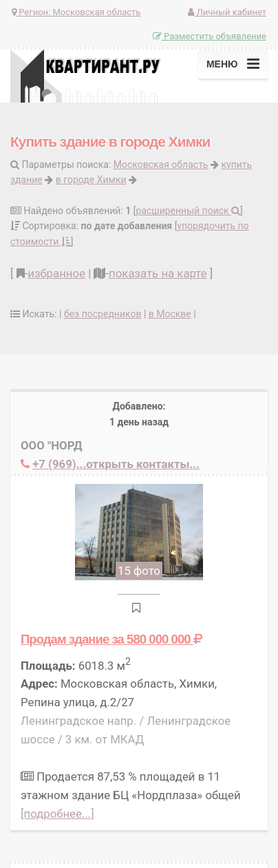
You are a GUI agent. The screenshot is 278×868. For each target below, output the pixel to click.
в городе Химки (91, 180)
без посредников (103, 314)
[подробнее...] (57, 814)
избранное (56, 273)
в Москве (170, 314)
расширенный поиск (189, 211)
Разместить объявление (210, 36)
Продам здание (111, 639)
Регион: (76, 12)
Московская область (161, 165)
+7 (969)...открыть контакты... (116, 464)
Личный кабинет (227, 12)
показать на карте (158, 273)
